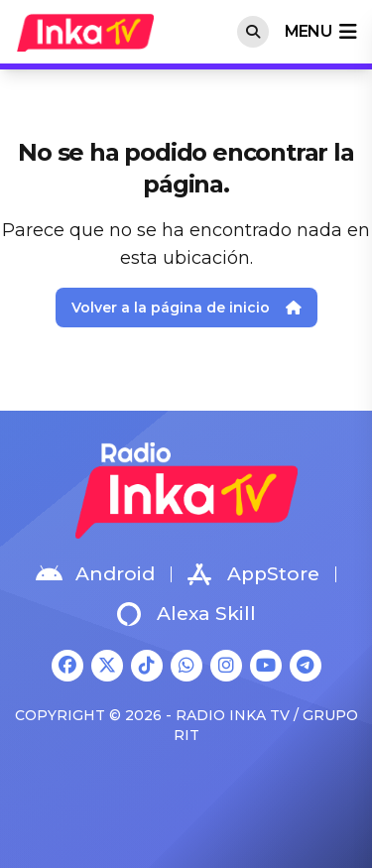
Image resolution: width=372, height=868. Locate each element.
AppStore (253, 574)
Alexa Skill (186, 614)
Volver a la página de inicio (186, 308)
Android (95, 574)
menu (320, 32)
